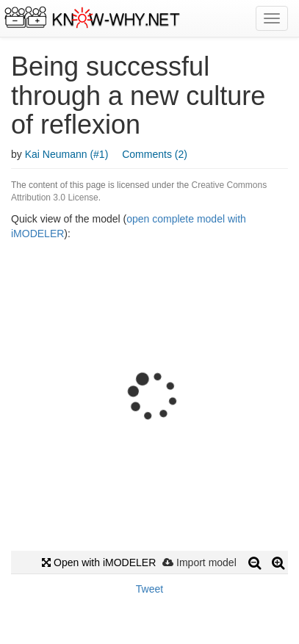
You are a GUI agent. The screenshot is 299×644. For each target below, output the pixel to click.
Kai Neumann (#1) (67, 154)
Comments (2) (155, 154)
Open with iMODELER (99, 562)
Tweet (149, 589)
